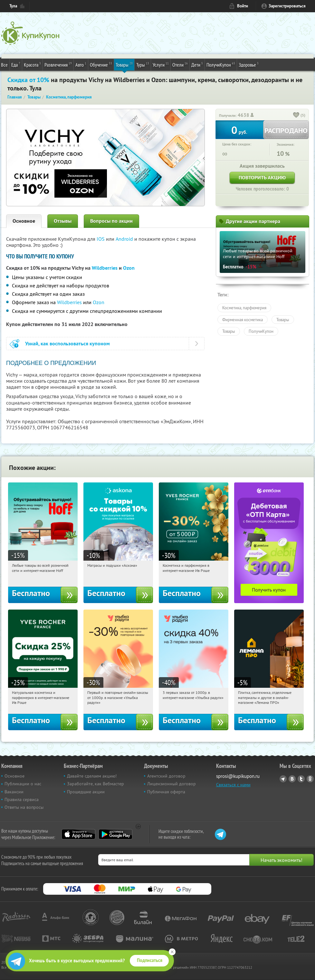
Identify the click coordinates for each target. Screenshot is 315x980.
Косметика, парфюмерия (244, 308)
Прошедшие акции (86, 792)
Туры (143, 64)
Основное (24, 221)
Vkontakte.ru (292, 779)
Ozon (99, 302)
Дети (197, 64)
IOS (101, 239)
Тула (13, 6)
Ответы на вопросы (24, 807)
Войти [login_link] (243, 6)
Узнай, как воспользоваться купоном (67, 344)
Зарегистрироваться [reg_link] (287, 6)
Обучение (101, 64)
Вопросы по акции (111, 221)
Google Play (115, 834)
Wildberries (105, 268)
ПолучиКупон (221, 64)
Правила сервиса (22, 799)
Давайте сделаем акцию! (92, 776)
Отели (180, 64)
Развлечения (58, 64)
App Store (78, 834)
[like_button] (296, 116)
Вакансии (14, 792)
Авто (81, 64)
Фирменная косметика (243, 320)
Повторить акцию (262, 177)
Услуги (161, 64)
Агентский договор (166, 776)
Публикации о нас (23, 784)
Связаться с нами (233, 785)
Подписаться (150, 960)
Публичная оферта (166, 792)
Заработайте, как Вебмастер (95, 784)
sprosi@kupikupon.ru (238, 776)
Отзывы (63, 221)
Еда (16, 64)
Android (125, 239)
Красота (32, 64)
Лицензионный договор (172, 784)
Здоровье (249, 64)
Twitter (301, 779)
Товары (124, 64)
